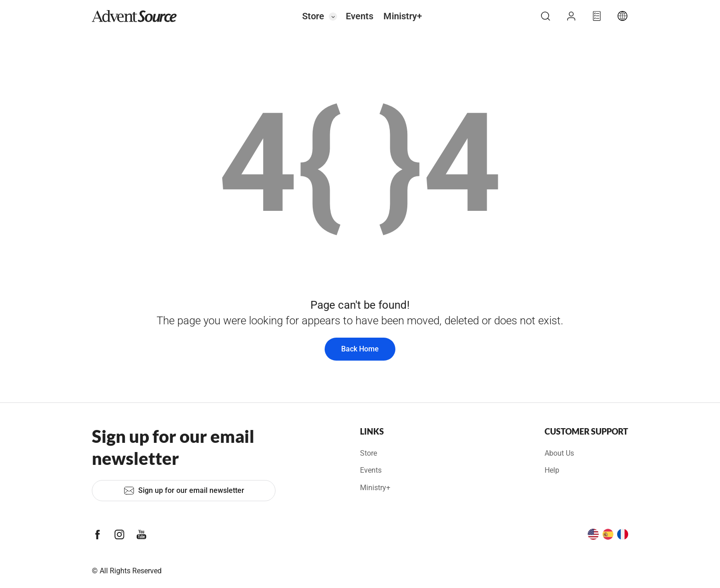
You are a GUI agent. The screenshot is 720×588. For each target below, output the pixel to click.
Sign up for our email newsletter (184, 491)
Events (360, 16)
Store (313, 16)
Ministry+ (403, 16)
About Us (559, 453)
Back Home (360, 349)
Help (552, 470)
